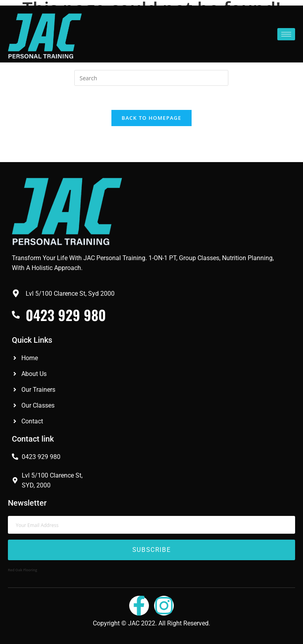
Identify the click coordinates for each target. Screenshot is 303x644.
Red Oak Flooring (23, 570)
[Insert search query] (151, 78)
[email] (151, 525)
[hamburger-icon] (286, 34)
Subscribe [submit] (151, 550)
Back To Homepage (151, 118)
